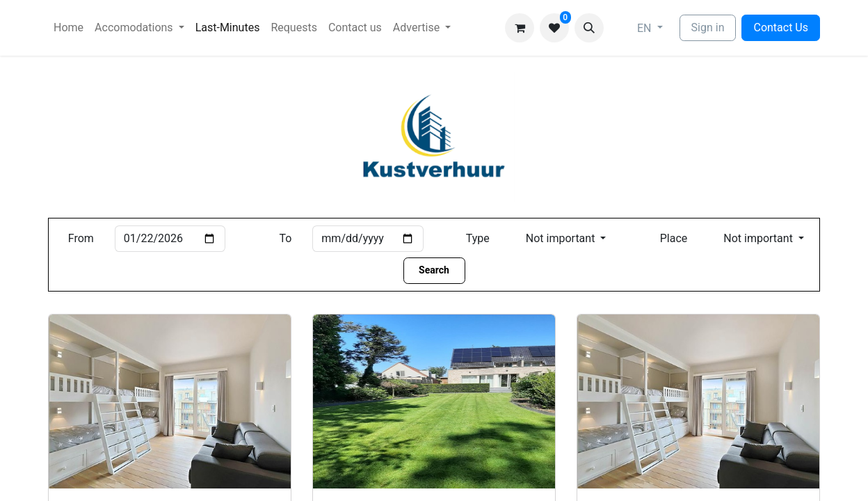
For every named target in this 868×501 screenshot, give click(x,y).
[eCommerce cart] (520, 28)
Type (478, 238)
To (285, 238)
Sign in (708, 27)
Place (674, 238)
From (81, 238)
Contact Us (781, 27)
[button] (589, 28)
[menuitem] (69, 28)
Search (434, 270)
